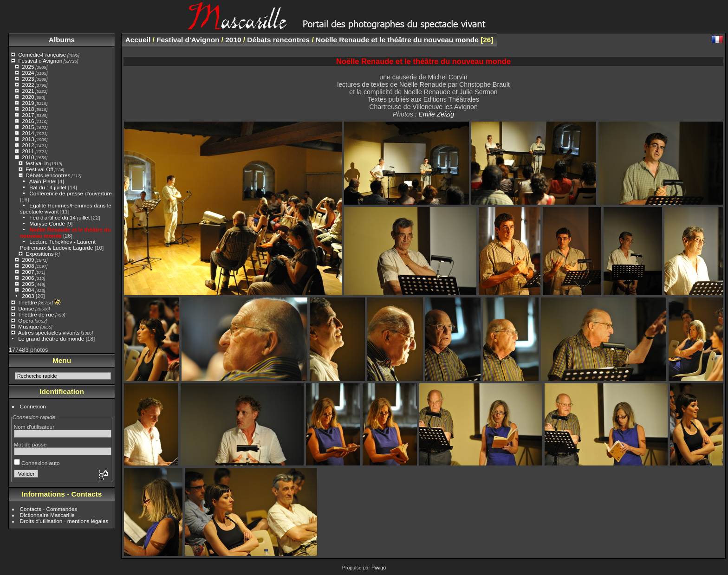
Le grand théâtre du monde (51, 339)
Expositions (39, 254)
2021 (28, 91)
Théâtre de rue (36, 314)
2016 (28, 121)
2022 (28, 85)
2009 (28, 260)
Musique (28, 326)
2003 (28, 296)
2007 (28, 272)
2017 (28, 115)
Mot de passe (30, 444)
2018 (28, 109)
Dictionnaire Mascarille (47, 515)
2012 (28, 145)
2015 (28, 127)
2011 (28, 151)
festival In (37, 163)
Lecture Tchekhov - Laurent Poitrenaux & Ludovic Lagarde (58, 245)
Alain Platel (43, 181)
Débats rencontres (48, 175)
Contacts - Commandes (49, 509)
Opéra (26, 320)
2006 (28, 278)
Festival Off (39, 169)
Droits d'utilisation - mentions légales (64, 521)
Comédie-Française (42, 55)
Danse (26, 308)
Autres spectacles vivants (49, 333)
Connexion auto (37, 463)
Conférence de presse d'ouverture (71, 193)
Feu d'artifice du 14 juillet (59, 217)
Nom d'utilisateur (34, 427)
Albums (62, 40)
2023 (28, 79)
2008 (28, 266)
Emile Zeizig (436, 114)
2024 (28, 73)
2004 (28, 290)
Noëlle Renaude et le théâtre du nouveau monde (397, 40)
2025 (28, 67)
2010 (28, 157)
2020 (28, 97)
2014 (28, 133)
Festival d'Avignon (40, 61)
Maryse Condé (47, 223)
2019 (28, 103)
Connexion (33, 406)
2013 (28, 139)
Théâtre (28, 302)
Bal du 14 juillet (48, 187)
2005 (28, 284)
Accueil (138, 40)
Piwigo (379, 568)
